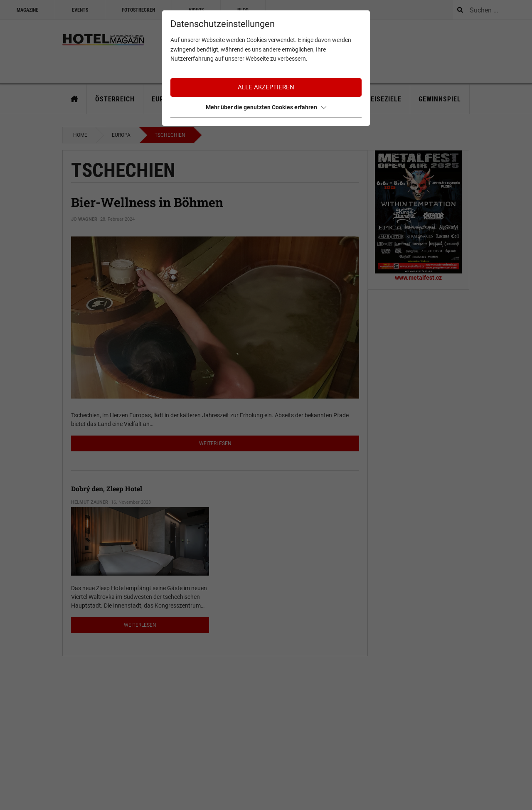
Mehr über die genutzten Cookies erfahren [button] (266, 107)
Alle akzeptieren (266, 87)
